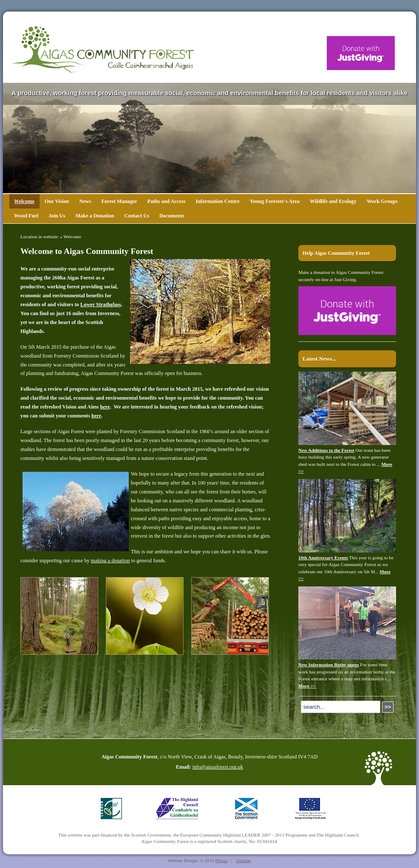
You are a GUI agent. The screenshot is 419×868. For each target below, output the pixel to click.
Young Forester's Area (275, 201)
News (85, 201)
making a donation (110, 561)
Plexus (221, 860)
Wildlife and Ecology (333, 201)
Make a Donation (95, 216)
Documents (172, 216)
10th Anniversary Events (323, 558)
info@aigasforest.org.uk (218, 767)
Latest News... (319, 359)
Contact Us (136, 216)
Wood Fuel (26, 216)
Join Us (57, 216)
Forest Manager (119, 201)
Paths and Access (167, 201)
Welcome (24, 201)
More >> (307, 686)
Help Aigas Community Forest (336, 253)
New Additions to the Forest (326, 450)
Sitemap (243, 860)
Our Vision (57, 201)
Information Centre (217, 201)
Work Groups (382, 201)
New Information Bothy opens (329, 665)
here (105, 407)
